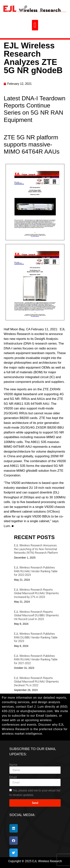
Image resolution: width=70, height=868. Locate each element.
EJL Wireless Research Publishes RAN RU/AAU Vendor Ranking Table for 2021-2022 (36, 660)
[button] (35, 25)
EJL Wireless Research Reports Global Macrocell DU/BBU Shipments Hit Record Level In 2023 (36, 615)
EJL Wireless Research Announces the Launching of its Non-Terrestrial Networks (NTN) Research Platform (36, 549)
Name (13, 765)
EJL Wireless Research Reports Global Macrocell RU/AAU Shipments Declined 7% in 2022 (36, 682)
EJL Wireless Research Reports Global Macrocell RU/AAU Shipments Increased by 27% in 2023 (36, 593)
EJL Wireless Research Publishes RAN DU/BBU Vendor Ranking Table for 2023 (36, 637)
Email (13, 777)
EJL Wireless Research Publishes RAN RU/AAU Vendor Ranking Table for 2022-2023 (36, 571)
